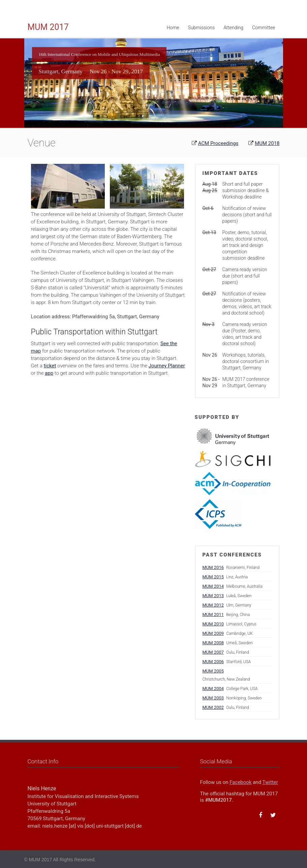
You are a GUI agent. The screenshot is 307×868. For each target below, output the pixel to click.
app (49, 373)
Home (173, 28)
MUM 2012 (213, 605)
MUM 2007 (213, 652)
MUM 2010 (213, 624)
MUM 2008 (213, 643)
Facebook (240, 782)
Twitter (270, 782)
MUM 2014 (213, 586)
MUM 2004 (213, 689)
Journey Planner (167, 366)
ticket (50, 366)
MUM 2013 (213, 596)
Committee (264, 28)
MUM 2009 (213, 633)
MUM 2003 (213, 698)
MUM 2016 (213, 567)
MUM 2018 (267, 143)
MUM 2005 (213, 671)
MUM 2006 (213, 662)
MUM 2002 (213, 707)
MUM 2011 (213, 614)
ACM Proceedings (218, 143)
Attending (233, 28)
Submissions (201, 28)
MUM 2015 (213, 577)
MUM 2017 (48, 27)
